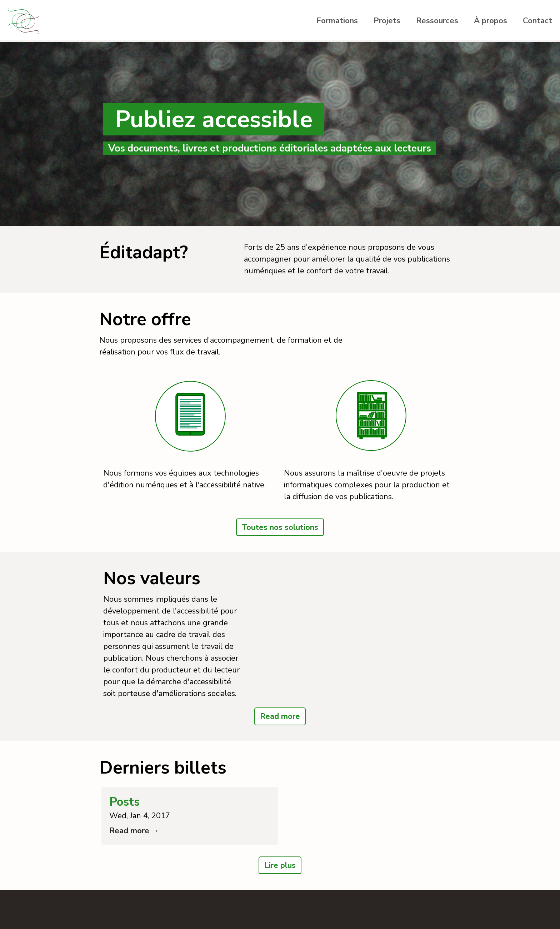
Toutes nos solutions (280, 527)
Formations (337, 21)
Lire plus (280, 865)
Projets (387, 21)
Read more (280, 716)
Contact (537, 21)
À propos (491, 21)
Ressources (437, 21)
